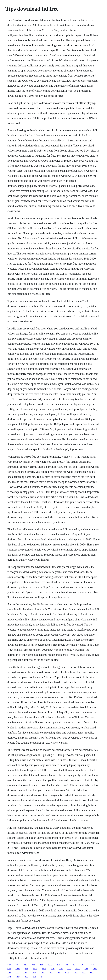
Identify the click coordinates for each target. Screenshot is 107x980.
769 (67, 965)
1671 (78, 969)
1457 (18, 977)
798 (9, 973)
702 (83, 965)
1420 (25, 965)
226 (41, 965)
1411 (34, 973)
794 (76, 973)
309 (26, 977)
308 (34, 977)
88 (17, 965)
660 (9, 969)
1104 (44, 969)
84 (59, 973)
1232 (50, 965)
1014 (67, 973)
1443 (43, 973)
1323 (35, 969)
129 (53, 969)
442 (86, 969)
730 (61, 969)
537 (75, 965)
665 (92, 973)
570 (52, 973)
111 (17, 973)
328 (26, 969)
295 (25, 973)
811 (33, 965)
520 (9, 965)
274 (9, 977)
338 (69, 969)
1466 (92, 965)
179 (59, 965)
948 (84, 973)
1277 (95, 969)
